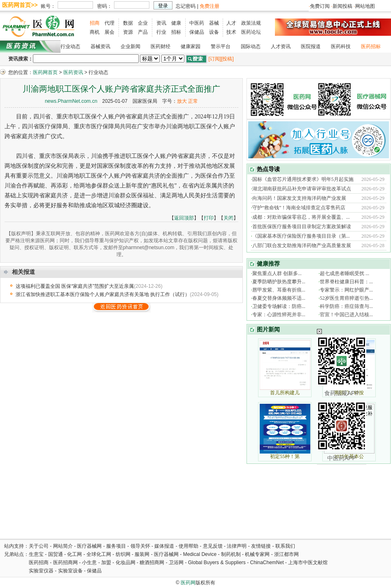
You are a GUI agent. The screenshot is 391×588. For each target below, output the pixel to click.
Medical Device (200, 554)
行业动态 (70, 46)
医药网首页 (45, 72)
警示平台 (221, 46)
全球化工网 (99, 554)
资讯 (161, 23)
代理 (109, 23)
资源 (128, 32)
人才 (231, 23)
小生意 (89, 563)
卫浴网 (177, 563)
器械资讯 (100, 46)
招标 (176, 32)
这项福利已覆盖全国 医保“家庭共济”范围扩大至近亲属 (75, 286)
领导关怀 (140, 546)
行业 (161, 32)
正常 (193, 101)
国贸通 (56, 554)
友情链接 (261, 546)
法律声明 (237, 546)
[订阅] (215, 59)
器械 (214, 23)
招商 (95, 23)
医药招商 (39, 563)
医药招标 (371, 46)
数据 (128, 23)
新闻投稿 (342, 6)
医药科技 (341, 46)
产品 (143, 32)
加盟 (107, 563)
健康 (176, 23)
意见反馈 (213, 546)
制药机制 (231, 554)
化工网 (74, 554)
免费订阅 (320, 6)
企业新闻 (130, 46)
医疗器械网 (89, 546)
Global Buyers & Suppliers (217, 563)
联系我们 (285, 546)
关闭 (228, 218)
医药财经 (161, 46)
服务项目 (116, 546)
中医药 (197, 23)
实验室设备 (70, 571)
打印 (209, 218)
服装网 (142, 554)
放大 (182, 101)
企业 (143, 23)
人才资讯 (281, 46)
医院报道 (311, 46)
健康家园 (191, 46)
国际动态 (251, 46)
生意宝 (36, 554)
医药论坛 (251, 32)
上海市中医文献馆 (308, 563)
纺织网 (123, 554)
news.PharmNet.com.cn (71, 101)
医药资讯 (73, 72)
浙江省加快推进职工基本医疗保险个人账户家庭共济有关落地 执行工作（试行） (103, 294)
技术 (231, 32)
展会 (109, 32)
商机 (95, 32)
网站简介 (63, 546)
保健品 (197, 32)
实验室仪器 (41, 571)
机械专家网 (257, 554)
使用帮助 (189, 546)
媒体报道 (164, 546)
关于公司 (39, 546)
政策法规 (251, 23)
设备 (214, 32)
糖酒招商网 (152, 563)
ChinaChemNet (267, 563)
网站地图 (365, 6)
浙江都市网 (286, 554)
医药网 (188, 583)
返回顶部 (184, 218)
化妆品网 (126, 563)
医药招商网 (65, 563)
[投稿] (227, 59)
